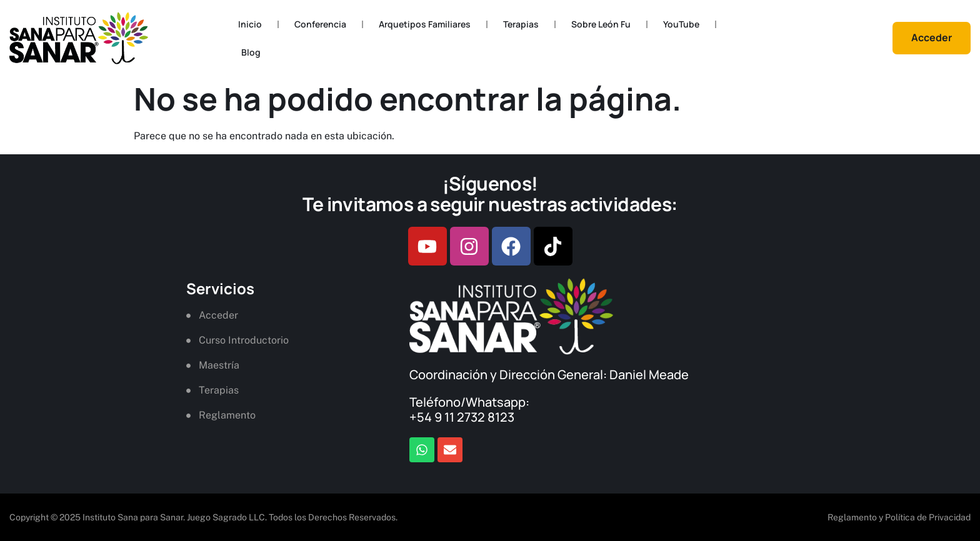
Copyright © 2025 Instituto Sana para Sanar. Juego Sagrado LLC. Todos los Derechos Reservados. (203, 517)
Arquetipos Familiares (425, 24)
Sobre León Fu (601, 24)
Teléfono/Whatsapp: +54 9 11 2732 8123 (469, 409)
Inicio (250, 24)
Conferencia (320, 24)
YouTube (681, 24)
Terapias (521, 24)
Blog (251, 52)
